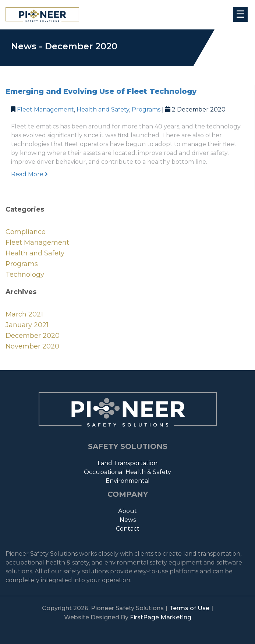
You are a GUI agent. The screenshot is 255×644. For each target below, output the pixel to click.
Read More (29, 174)
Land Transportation (127, 463)
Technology (25, 275)
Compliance (26, 232)
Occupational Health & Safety (127, 472)
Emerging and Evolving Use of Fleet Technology (101, 91)
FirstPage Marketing (161, 617)
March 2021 (24, 314)
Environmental (128, 481)
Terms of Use (189, 608)
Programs (146, 109)
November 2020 (32, 346)
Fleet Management (45, 109)
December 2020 (33, 336)
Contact (128, 529)
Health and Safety (103, 109)
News (128, 520)
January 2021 (27, 325)
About (127, 511)
